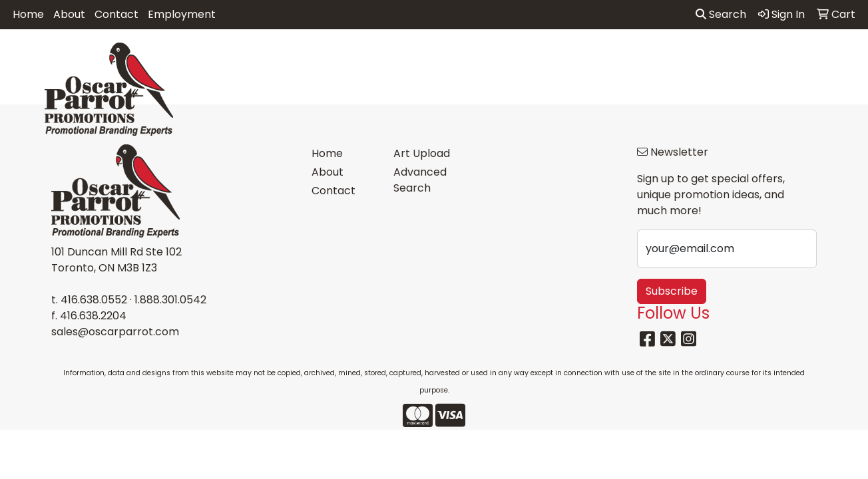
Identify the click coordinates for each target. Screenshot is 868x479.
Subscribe (672, 291)
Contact (116, 14)
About (69, 14)
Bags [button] (370, 58)
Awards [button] (316, 58)
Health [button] (614, 58)
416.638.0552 (94, 300)
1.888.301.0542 (170, 300)
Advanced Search (420, 180)
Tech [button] (721, 58)
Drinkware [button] (432, 58)
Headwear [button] (548, 58)
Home (28, 14)
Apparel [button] (253, 58)
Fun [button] (490, 58)
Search (721, 14)
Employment (182, 14)
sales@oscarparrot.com (115, 332)
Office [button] (670, 58)
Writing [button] (775, 58)
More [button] (829, 58)
